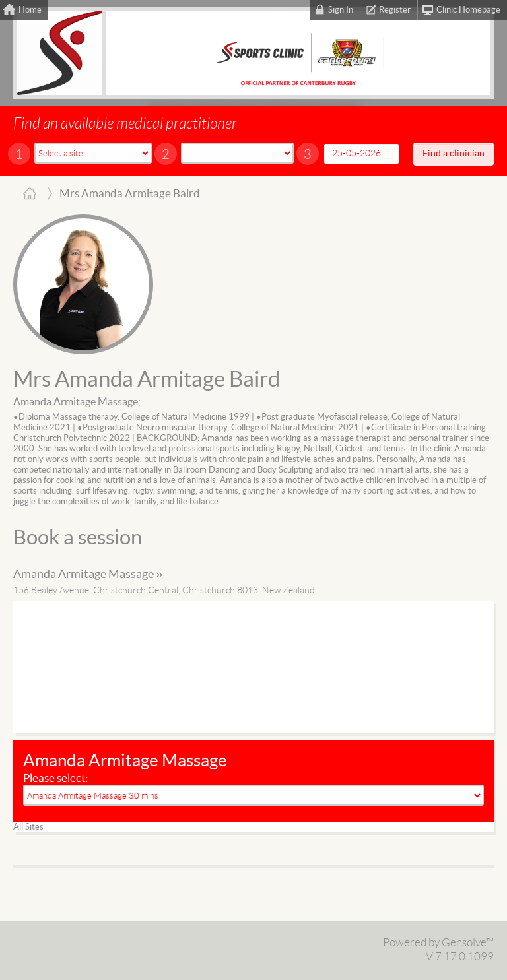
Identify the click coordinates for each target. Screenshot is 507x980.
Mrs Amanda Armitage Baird (147, 380)
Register (395, 10)
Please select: (55, 778)
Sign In (341, 10)
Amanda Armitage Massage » (88, 574)
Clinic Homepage (468, 10)
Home (30, 10)
